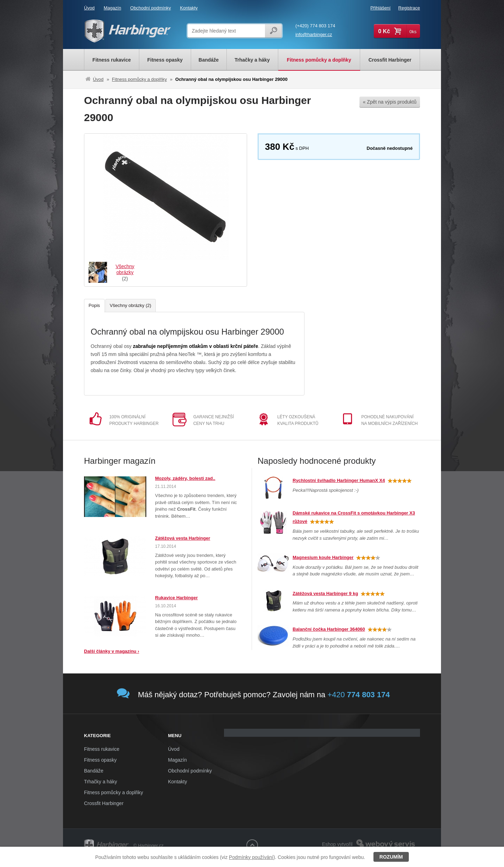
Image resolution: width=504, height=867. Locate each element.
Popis (94, 305)
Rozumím (391, 857)
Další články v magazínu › (112, 651)
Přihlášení (380, 8)
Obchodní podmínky (150, 8)
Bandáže (94, 771)
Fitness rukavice (102, 749)
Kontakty (189, 8)
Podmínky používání (251, 857)
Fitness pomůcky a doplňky (139, 79)
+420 (359, 695)
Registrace (409, 8)
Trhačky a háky (100, 782)
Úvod (89, 8)
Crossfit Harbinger (104, 803)
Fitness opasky (100, 760)
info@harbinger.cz (314, 34)
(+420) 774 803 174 (315, 26)
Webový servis (401, 841)
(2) (125, 272)
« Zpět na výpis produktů (390, 102)
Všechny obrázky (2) (131, 305)
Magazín (112, 8)
